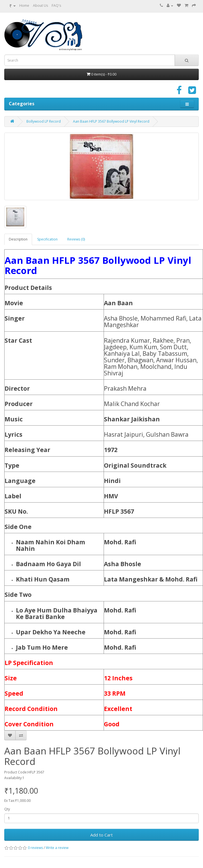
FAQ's (56, 6)
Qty (7, 809)
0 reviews (35, 848)
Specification (47, 239)
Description (18, 239)
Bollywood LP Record (44, 121)
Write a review (57, 848)
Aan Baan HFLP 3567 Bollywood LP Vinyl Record (111, 121)
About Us (40, 6)
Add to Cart (101, 835)
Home (24, 6)
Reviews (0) (76, 239)
